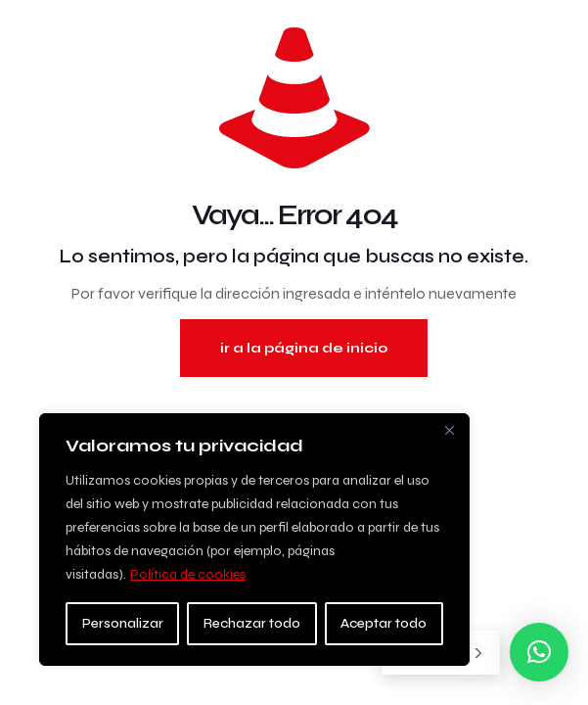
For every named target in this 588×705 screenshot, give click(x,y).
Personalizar (123, 623)
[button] (539, 652)
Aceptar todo (384, 623)
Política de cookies (188, 574)
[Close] (449, 430)
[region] (254, 540)
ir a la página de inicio (304, 348)
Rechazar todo (252, 623)
